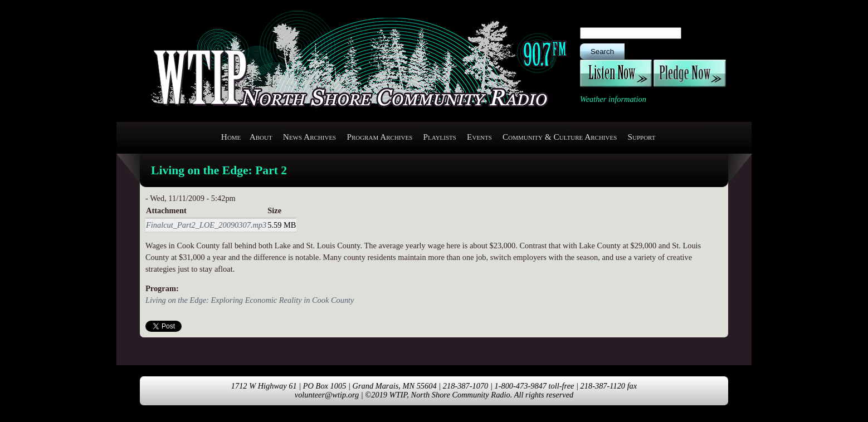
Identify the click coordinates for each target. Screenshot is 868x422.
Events (479, 137)
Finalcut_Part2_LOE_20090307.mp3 (206, 225)
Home (231, 137)
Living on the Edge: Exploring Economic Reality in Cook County (250, 300)
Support (641, 137)
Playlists (439, 137)
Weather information (613, 99)
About (261, 137)
